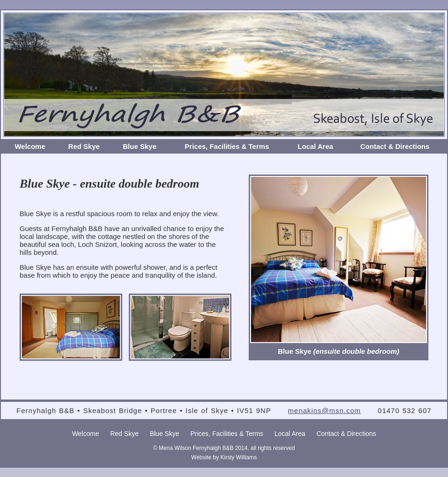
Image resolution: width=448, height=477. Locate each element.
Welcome (30, 146)
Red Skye (84, 146)
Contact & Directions (395, 146)
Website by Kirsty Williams (224, 457)
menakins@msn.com (324, 410)
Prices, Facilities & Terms (227, 146)
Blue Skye (140, 146)
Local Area (315, 146)
